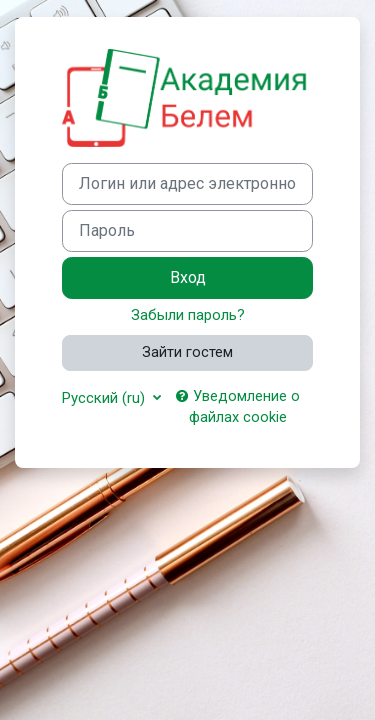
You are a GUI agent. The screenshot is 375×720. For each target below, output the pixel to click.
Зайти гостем (187, 352)
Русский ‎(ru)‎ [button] (105, 398)
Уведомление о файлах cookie (238, 407)
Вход (188, 277)
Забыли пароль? (188, 315)
